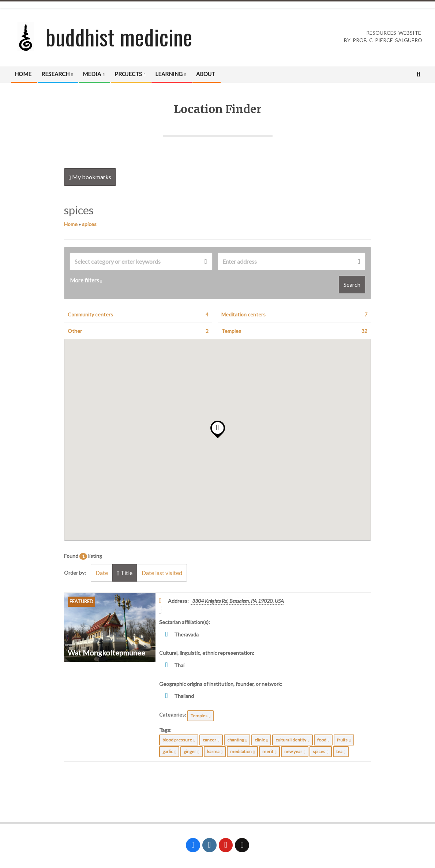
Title (125, 573)
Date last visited (162, 573)
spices (89, 224)
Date (102, 573)
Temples (295, 331)
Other (138, 331)
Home (71, 224)
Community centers (138, 315)
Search (352, 284)
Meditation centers (295, 315)
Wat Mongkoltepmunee (106, 653)
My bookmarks (90, 177)
